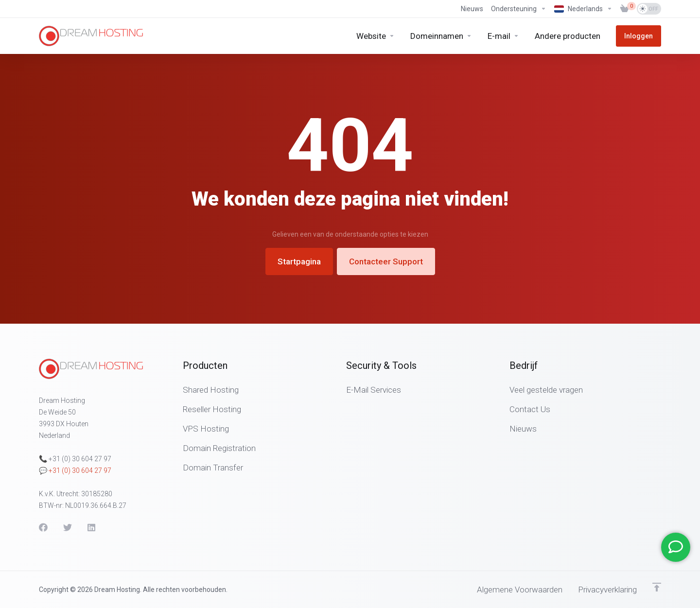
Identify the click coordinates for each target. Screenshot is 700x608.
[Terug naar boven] (657, 587)
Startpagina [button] (299, 261)
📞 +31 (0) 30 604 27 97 (75, 459)
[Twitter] (68, 527)
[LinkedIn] (92, 527)
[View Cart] (625, 9)
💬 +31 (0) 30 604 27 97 (75, 470)
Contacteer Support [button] (386, 261)
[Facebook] (43, 527)
